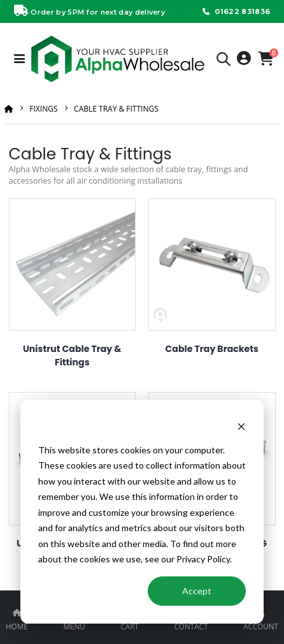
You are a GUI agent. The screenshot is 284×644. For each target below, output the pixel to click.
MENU (74, 626)
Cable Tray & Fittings (116, 109)
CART (129, 626)
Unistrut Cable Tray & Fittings (72, 355)
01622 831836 (235, 11)
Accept (197, 591)
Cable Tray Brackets (212, 349)
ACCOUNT (261, 626)
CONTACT (191, 626)
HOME (17, 626)
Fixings (43, 109)
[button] (224, 61)
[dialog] (142, 512)
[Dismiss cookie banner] (241, 426)
